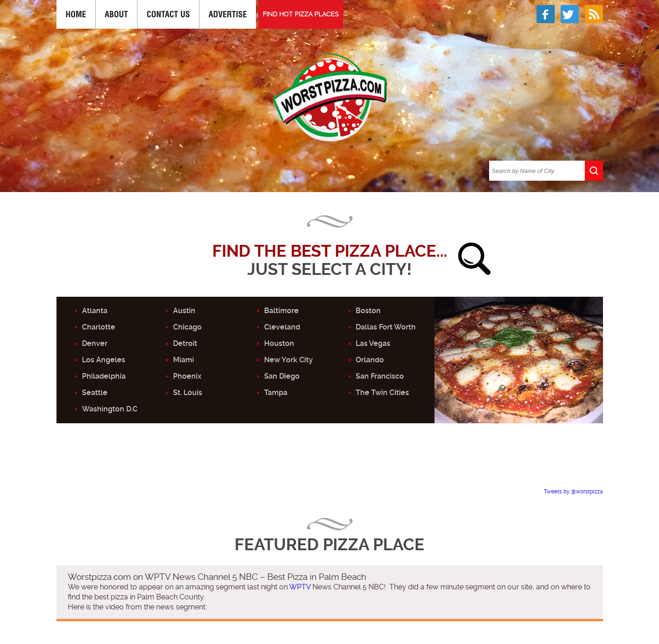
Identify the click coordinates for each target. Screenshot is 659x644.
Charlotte (99, 327)
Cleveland (282, 327)
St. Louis (188, 393)
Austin (184, 311)
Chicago (187, 327)
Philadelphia (104, 376)
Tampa (276, 393)
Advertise (228, 14)
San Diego (282, 376)
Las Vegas (373, 343)
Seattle (95, 393)
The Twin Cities (382, 393)
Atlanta (95, 311)
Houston (279, 343)
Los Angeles (104, 360)
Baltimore (281, 311)
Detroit (185, 343)
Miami (184, 360)
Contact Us (168, 14)
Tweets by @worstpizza (573, 492)
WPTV (300, 587)
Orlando (370, 360)
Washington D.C (110, 409)
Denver (95, 343)
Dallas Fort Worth (386, 327)
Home (76, 14)
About (116, 14)
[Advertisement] (330, 467)
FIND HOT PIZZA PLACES (301, 14)
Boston (368, 311)
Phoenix (187, 376)
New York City (289, 360)
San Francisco (380, 376)
